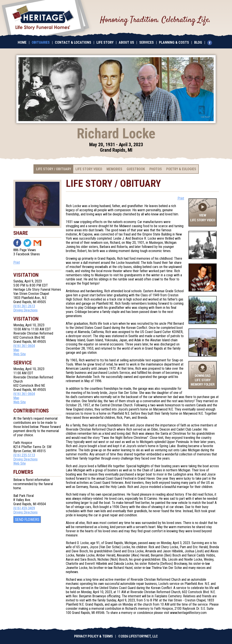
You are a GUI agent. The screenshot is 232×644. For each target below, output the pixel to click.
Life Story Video (89, 169)
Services (147, 42)
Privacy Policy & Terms (93, 636)
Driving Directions (25, 310)
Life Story (105, 42)
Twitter (27, 243)
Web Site (20, 354)
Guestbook (136, 169)
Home (22, 42)
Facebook (17, 243)
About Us (126, 42)
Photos (156, 169)
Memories (114, 169)
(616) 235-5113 (24, 455)
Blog (198, 42)
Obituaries (41, 42)
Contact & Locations (73, 42)
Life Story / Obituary (54, 169)
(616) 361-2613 (24, 306)
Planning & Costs (174, 42)
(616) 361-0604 (24, 346)
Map (16, 350)
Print (17, 262)
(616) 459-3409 (24, 508)
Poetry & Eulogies (181, 169)
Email (37, 243)
